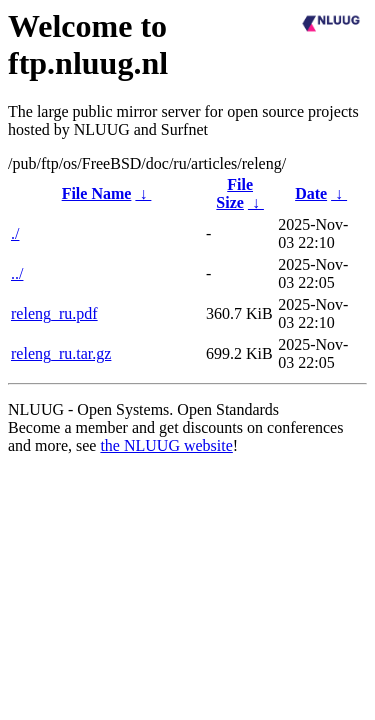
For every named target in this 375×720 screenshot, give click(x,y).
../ (17, 273)
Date (311, 193)
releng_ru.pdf (54, 313)
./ (15, 233)
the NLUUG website (166, 445)
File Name (97, 193)
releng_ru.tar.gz (61, 353)
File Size (234, 193)
